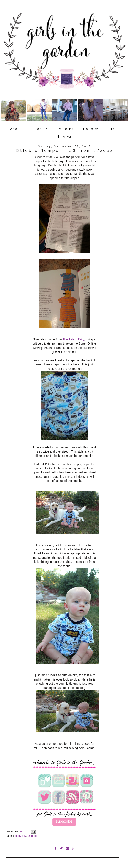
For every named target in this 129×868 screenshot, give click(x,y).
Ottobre (32, 835)
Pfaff (113, 129)
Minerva (64, 137)
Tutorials (40, 129)
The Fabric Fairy (73, 339)
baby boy (21, 835)
